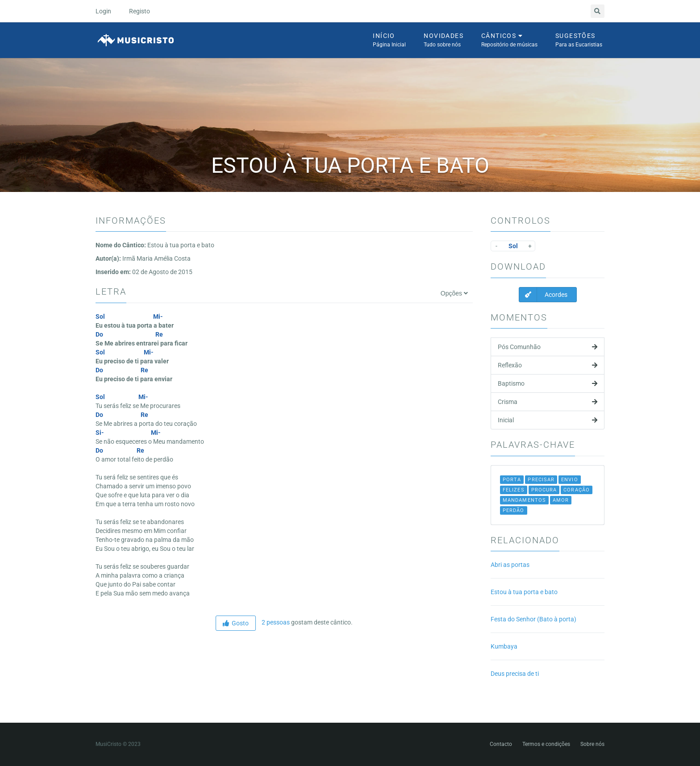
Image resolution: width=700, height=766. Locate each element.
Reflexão (548, 365)
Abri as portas (510, 565)
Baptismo (548, 383)
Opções (454, 293)
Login (103, 11)
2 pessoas (275, 622)
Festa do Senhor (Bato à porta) (533, 619)
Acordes (543, 295)
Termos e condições (546, 744)
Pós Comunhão (548, 347)
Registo (140, 11)
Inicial (548, 420)
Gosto (236, 623)
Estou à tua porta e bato (524, 592)
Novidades (444, 41)
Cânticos (509, 41)
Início (389, 41)
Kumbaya (504, 646)
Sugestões (579, 41)
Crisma (548, 402)
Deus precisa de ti (515, 674)
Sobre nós (592, 744)
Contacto (501, 744)
